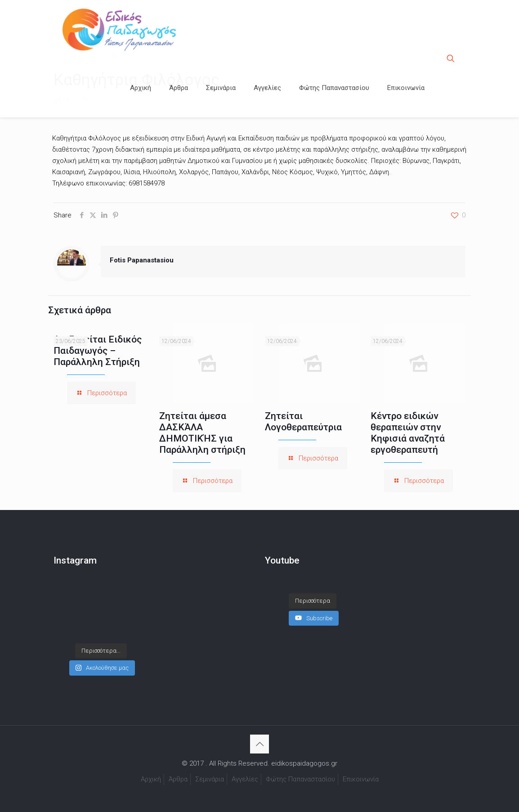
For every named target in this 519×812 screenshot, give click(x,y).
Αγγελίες (245, 779)
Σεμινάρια (210, 779)
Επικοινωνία (361, 779)
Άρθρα (178, 779)
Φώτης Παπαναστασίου (300, 779)
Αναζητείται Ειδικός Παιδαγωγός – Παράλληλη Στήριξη (98, 351)
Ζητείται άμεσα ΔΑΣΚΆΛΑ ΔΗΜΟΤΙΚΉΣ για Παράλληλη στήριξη (202, 433)
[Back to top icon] (259, 744)
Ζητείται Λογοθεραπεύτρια (303, 422)
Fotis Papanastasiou (142, 260)
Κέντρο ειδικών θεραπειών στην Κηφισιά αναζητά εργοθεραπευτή (408, 433)
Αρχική (151, 779)
